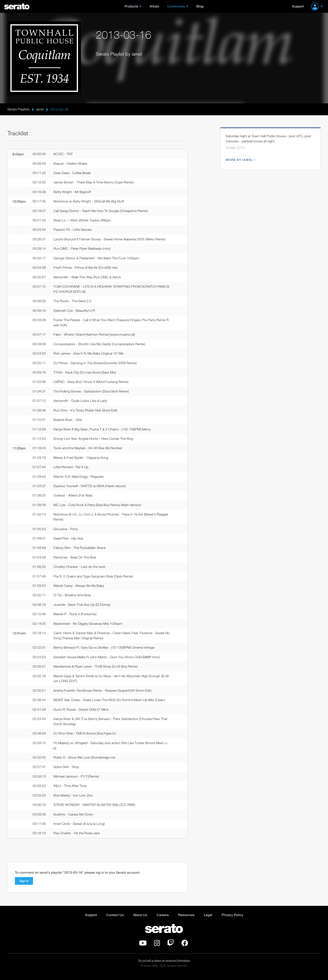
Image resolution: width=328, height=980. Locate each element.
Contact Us (115, 920)
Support (298, 6)
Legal (208, 920)
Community (176, 6)
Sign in (24, 886)
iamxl (40, 109)
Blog (200, 6)
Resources (186, 920)
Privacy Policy (232, 920)
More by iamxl (240, 160)
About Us (140, 920)
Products (131, 6)
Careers (163, 920)
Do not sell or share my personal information (164, 966)
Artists (154, 6)
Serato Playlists (19, 109)
